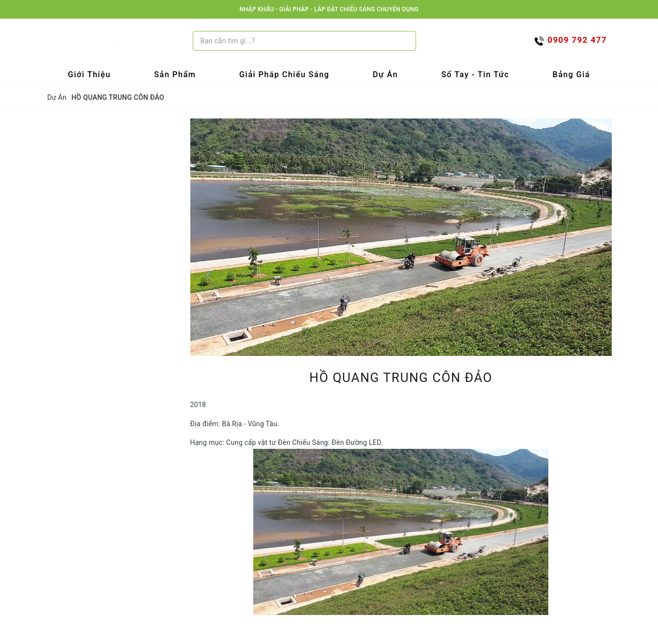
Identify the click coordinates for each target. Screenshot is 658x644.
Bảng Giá (571, 74)
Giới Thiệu (89, 74)
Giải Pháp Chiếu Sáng (284, 74)
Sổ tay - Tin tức (475, 74)
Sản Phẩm (175, 74)
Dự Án (385, 74)
